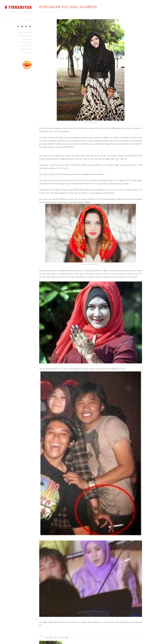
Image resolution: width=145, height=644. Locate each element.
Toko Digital (27, 52)
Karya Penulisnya (25, 36)
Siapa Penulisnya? (25, 33)
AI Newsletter (26, 43)
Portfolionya (27, 39)
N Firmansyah (18, 7)
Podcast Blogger (26, 49)
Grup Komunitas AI (25, 46)
